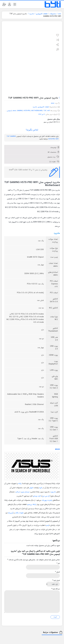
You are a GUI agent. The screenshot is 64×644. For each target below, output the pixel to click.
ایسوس (9, 111)
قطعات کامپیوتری (42, 14)
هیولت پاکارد (19, 513)
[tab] (32, 147)
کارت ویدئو (37, 496)
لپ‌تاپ (18, 492)
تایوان (31, 488)
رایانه (20, 483)
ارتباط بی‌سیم (32, 504)
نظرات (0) (53, 162)
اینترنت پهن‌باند (47, 500)
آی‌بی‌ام (11, 513)
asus (53, 103)
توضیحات (54, 148)
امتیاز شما (56, 580)
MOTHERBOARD (37, 111)
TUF (45, 111)
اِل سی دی (46, 496)
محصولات (53, 14)
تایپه (41, 488)
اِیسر (47, 525)
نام (58, 563)
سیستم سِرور (25, 492)
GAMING (20, 111)
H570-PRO (27, 111)
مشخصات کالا (52, 152)
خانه (60, 14)
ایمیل (57, 572)
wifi (49, 111)
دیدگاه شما (56, 589)
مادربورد (53, 492)
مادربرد (32, 14)
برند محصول (52, 157)
